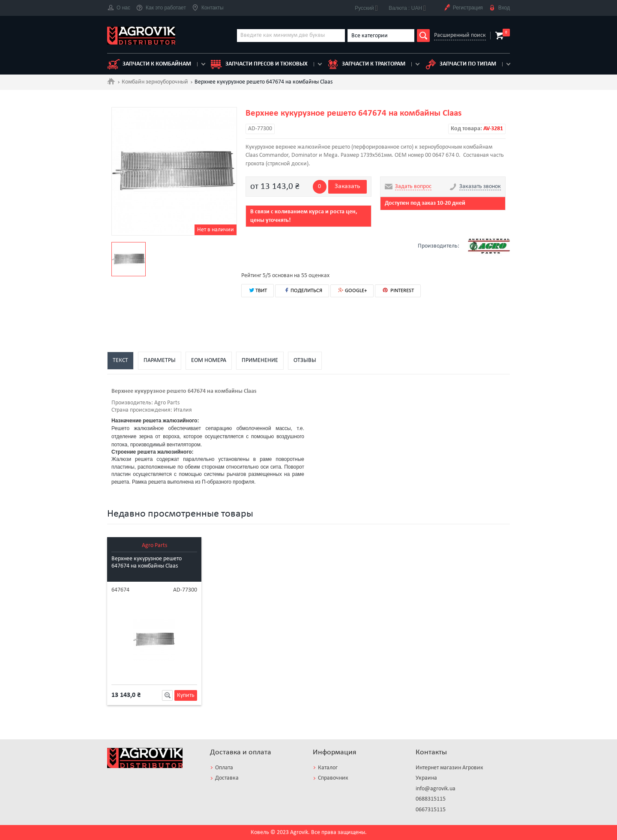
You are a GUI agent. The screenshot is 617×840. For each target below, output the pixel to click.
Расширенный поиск (460, 35)
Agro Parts (154, 546)
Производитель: (132, 403)
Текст (120, 360)
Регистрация (463, 8)
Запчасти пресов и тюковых (259, 64)
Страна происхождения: (142, 410)
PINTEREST (398, 290)
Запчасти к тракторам (366, 64)
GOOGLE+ (352, 291)
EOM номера (209, 360)
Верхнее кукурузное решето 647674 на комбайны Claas (147, 562)
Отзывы (305, 360)
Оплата (224, 768)
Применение (260, 360)
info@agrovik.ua (436, 789)
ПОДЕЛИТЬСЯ (302, 290)
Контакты (208, 8)
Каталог (328, 768)
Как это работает (161, 8)
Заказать (347, 186)
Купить (186, 695)
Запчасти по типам (460, 64)
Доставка (227, 778)
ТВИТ (258, 290)
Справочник (333, 778)
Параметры (160, 360)
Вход (499, 8)
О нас (119, 8)
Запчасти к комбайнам (149, 64)
